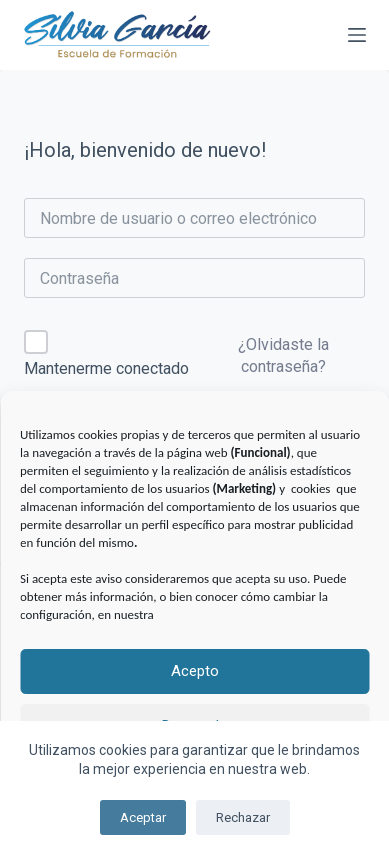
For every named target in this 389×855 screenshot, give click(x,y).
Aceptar (143, 817)
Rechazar (243, 817)
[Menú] (357, 35)
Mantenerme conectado (106, 368)
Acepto (195, 671)
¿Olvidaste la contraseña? (283, 355)
